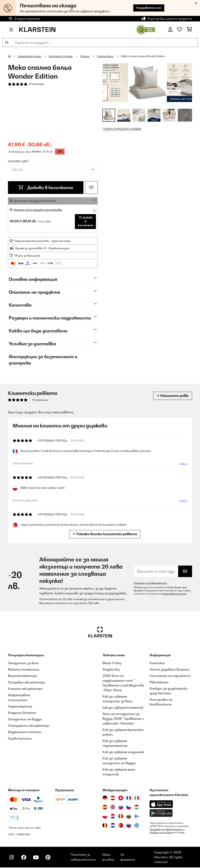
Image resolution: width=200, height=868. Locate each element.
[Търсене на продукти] (100, 42)
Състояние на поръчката (170, 676)
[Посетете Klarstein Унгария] (137, 808)
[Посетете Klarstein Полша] (105, 817)
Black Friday (112, 664)
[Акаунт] (170, 30)
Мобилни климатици (24, 670)
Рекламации (159, 683)
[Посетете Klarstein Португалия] (121, 826)
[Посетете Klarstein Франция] (129, 799)
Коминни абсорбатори (26, 689)
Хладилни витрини (23, 713)
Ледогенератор (21, 706)
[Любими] (180, 30)
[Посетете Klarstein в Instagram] (12, 858)
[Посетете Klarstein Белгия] (105, 826)
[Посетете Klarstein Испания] (105, 808)
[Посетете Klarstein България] (129, 817)
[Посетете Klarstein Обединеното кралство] (113, 808)
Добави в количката (46, 188)
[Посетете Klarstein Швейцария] (121, 799)
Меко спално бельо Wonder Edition (146, 56)
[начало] (13, 56)
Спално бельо (107, 56)
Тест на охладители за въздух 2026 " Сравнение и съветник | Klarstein (123, 719)
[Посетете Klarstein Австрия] (113, 799)
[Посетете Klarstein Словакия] (121, 808)
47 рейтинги (37, 84)
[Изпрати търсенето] (7, 42)
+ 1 (185, 115)
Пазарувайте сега (147, 8)
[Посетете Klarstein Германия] (105, 799)
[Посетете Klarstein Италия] (137, 799)
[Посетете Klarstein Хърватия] (113, 817)
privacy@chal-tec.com (174, 594)
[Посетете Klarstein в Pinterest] (50, 858)
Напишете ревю (172, 396)
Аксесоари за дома (62, 56)
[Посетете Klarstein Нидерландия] (113, 826)
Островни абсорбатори (27, 683)
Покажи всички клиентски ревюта (105, 535)
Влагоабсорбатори (23, 676)
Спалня (86, 56)
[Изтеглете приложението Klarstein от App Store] (161, 805)
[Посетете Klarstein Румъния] (121, 817)
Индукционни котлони (25, 737)
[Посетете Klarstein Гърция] (137, 826)
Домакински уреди (30, 56)
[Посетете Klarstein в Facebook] (25, 858)
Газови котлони (20, 743)
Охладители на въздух (26, 719)
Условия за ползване (161, 833)
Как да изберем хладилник (123, 753)
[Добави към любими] (91, 188)
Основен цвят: (19, 161)
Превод (183, 464)
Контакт (157, 664)
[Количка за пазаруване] (189, 30)
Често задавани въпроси (169, 670)
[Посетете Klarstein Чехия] (129, 808)
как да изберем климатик (123, 708)
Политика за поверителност (151, 584)
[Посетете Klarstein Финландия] (137, 817)
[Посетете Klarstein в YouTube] (37, 858)
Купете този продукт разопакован (39, 210)
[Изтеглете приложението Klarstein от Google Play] (161, 814)
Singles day (111, 670)
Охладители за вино (24, 664)
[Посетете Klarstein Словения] (129, 826)
